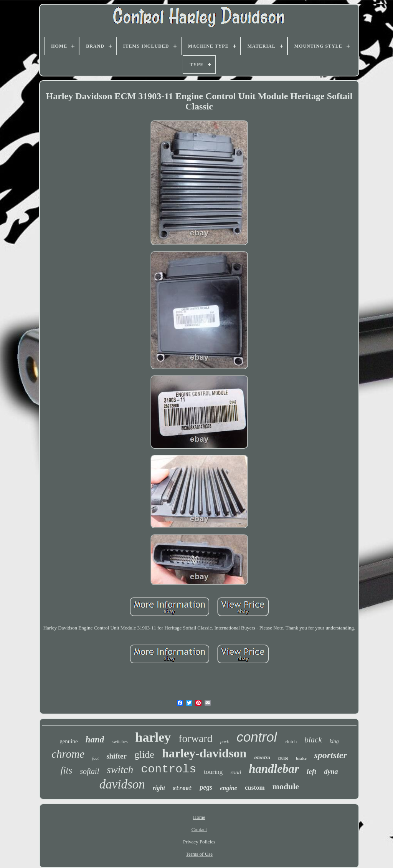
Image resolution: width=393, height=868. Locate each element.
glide (144, 755)
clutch (291, 741)
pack (225, 742)
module (286, 786)
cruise (283, 758)
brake (301, 758)
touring (213, 772)
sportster (331, 755)
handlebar (274, 769)
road (236, 772)
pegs (206, 787)
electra (262, 758)
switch (120, 770)
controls (168, 769)
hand (95, 740)
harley (153, 737)
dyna (331, 772)
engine (228, 788)
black (313, 740)
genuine (69, 741)
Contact (199, 829)
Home (199, 817)
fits (67, 770)
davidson (122, 784)
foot (95, 758)
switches (120, 742)
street (182, 788)
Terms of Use (199, 854)
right (159, 788)
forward (196, 738)
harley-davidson (204, 753)
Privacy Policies (199, 842)
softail (89, 771)
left (311, 771)
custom (255, 788)
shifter (116, 756)
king (334, 741)
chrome (68, 754)
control (257, 737)
